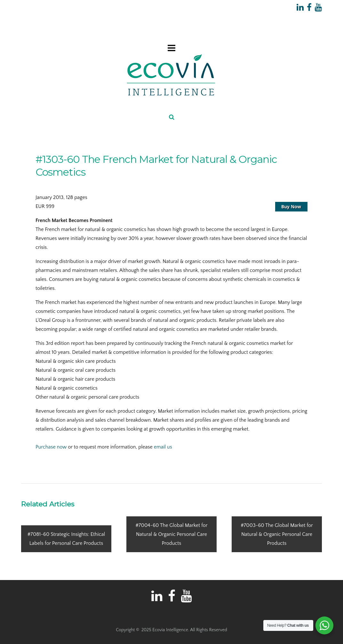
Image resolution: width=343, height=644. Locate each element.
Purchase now (51, 447)
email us (163, 447)
